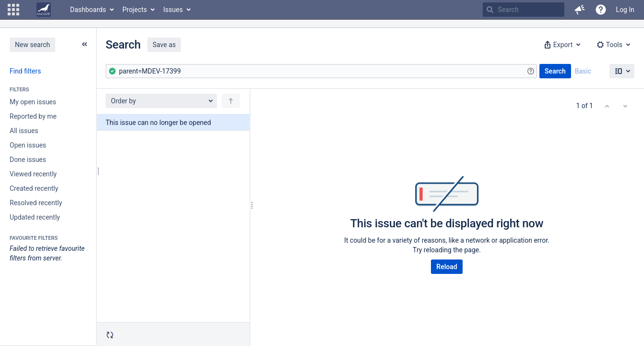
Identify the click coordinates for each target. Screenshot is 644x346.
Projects (135, 10)
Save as (164, 45)
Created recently (34, 188)
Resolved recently (36, 203)
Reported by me (33, 116)
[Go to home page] (44, 10)
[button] (13, 10)
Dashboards (88, 10)
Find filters (25, 71)
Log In (625, 10)
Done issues (28, 160)
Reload (447, 267)
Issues (173, 10)
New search (32, 45)
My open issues (33, 102)
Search (555, 71)
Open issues (28, 145)
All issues (24, 131)
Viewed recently (33, 174)
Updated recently (35, 217)
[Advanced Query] (321, 71)
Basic (583, 71)
